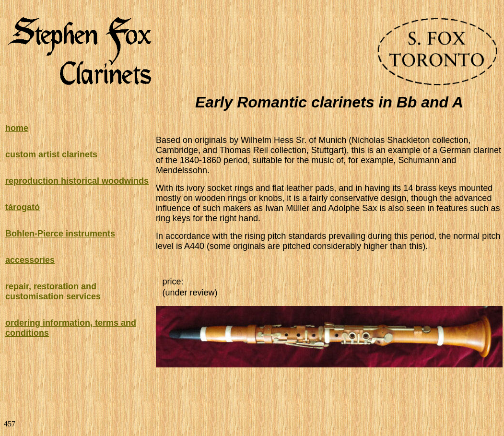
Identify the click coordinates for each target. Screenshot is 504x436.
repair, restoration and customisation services (53, 291)
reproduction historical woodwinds (77, 181)
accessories (30, 260)
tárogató (23, 207)
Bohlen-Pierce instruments (60, 234)
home (17, 128)
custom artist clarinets (51, 154)
